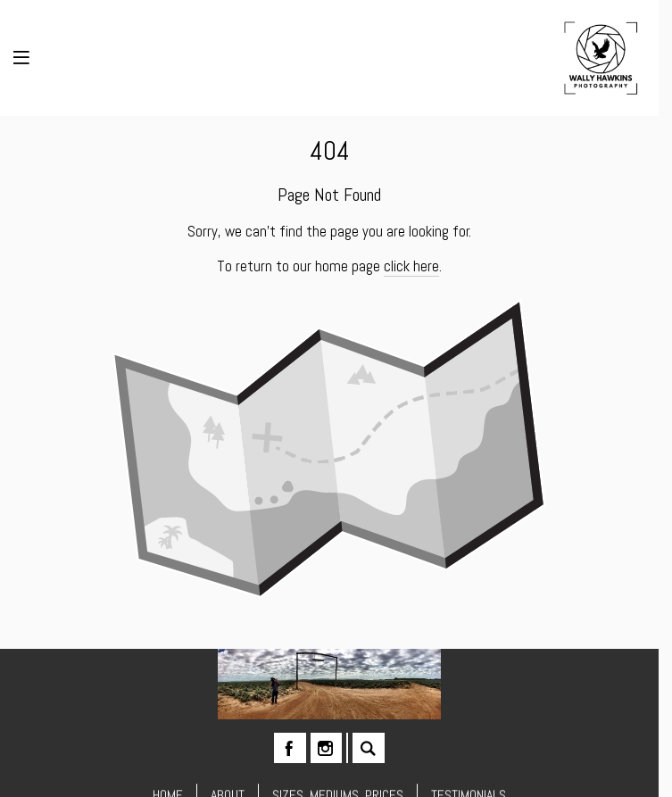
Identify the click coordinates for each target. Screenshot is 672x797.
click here (411, 266)
